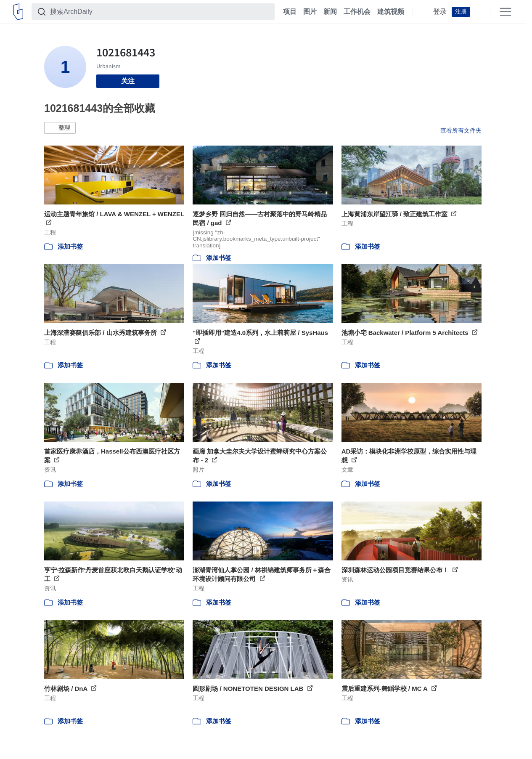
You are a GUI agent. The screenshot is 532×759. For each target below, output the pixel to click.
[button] (60, 128)
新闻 (330, 12)
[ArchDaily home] (18, 12)
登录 (440, 12)
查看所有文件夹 (461, 130)
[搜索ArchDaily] (160, 12)
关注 (128, 81)
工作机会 (357, 12)
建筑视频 (391, 12)
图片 (310, 12)
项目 (290, 12)
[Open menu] (506, 12)
